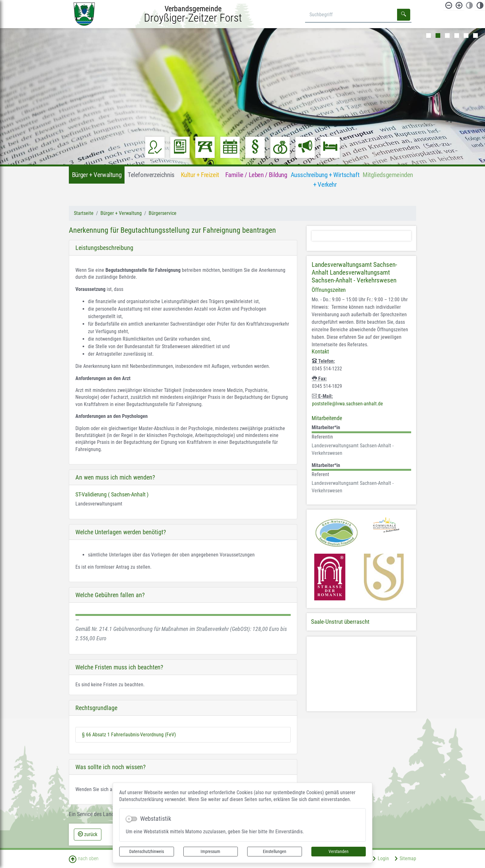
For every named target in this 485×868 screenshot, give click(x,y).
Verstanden (339, 851)
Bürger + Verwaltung (121, 213)
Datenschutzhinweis (147, 851)
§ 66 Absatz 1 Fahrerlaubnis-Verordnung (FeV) (129, 735)
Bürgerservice (163, 213)
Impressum (210, 851)
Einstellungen (275, 851)
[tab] (183, 477)
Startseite (84, 213)
